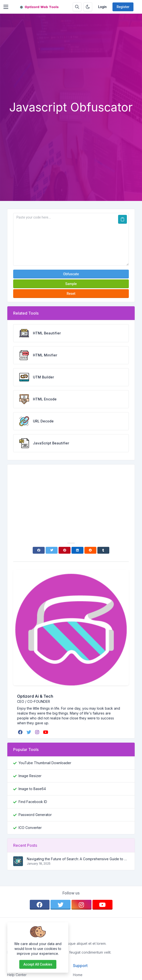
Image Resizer (30, 776)
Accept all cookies (38, 964)
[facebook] (21, 732)
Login (102, 7)
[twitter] (29, 732)
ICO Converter (30, 828)
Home (78, 975)
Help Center (17, 975)
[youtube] (46, 732)
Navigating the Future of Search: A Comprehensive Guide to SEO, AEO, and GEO (78, 859)
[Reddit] (90, 550)
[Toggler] (6, 7)
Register (123, 7)
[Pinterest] (65, 550)
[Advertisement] (71, 64)
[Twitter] (52, 550)
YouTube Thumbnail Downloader (45, 763)
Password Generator (35, 815)
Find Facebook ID (33, 802)
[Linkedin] (77, 550)
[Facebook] (39, 550)
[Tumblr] (103, 550)
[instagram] (38, 732)
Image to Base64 (32, 789)
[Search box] (77, 7)
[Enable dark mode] (88, 7)
